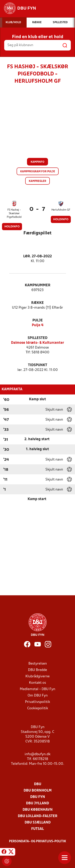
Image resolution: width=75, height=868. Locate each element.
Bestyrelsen (38, 664)
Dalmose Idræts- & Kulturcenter (37, 343)
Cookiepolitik (38, 708)
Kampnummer (38, 285)
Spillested (37, 338)
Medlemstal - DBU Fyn (37, 689)
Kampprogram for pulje (38, 172)
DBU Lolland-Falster (38, 816)
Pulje (38, 321)
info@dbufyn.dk (37, 754)
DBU (38, 784)
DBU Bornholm (38, 791)
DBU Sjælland (38, 823)
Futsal (37, 829)
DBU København (38, 810)
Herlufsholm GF (61, 210)
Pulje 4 (38, 325)
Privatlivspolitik (37, 702)
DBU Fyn (38, 797)
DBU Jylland (37, 803)
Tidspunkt (38, 365)
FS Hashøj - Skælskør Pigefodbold (14, 214)
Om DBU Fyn (38, 696)
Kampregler (37, 181)
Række (37, 303)
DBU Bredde (37, 670)
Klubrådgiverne (37, 676)
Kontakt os (37, 683)
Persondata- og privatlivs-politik (38, 841)
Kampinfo (37, 162)
